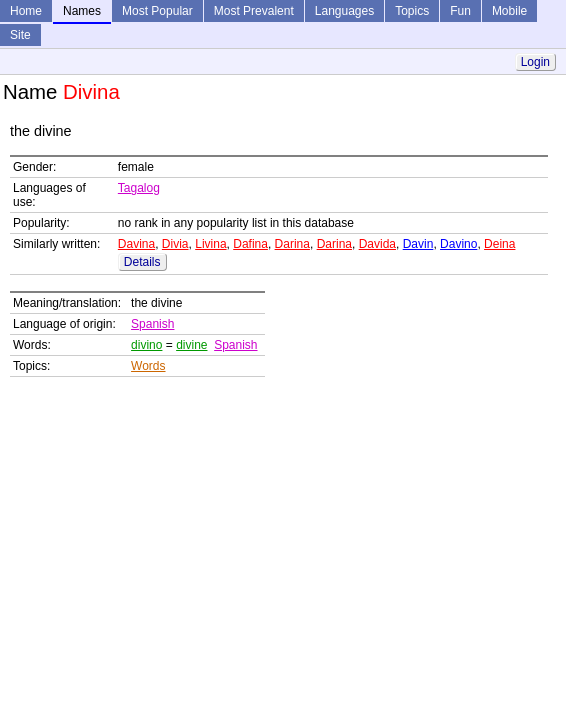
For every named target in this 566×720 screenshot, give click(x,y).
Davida (377, 244)
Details (142, 262)
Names (82, 11)
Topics (412, 11)
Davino (458, 244)
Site (20, 35)
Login (535, 62)
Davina (136, 244)
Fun (460, 11)
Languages (344, 11)
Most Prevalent (254, 11)
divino (146, 345)
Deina (499, 244)
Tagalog (139, 188)
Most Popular (157, 11)
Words (148, 366)
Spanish (152, 324)
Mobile (509, 11)
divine (191, 345)
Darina (292, 244)
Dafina (250, 244)
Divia (175, 244)
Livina (210, 244)
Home (26, 11)
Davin (418, 244)
